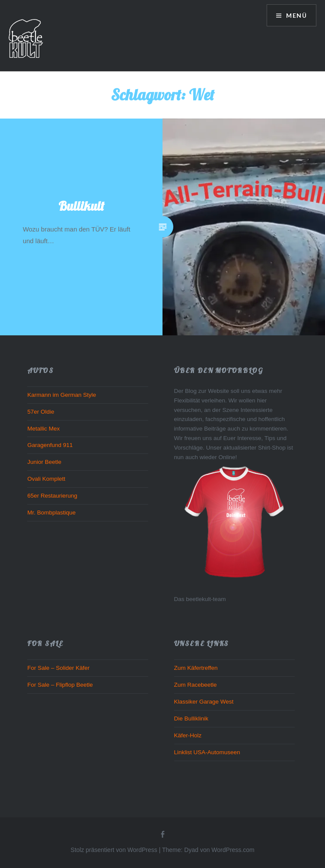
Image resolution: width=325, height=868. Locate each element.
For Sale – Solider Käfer (58, 668)
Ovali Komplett (46, 479)
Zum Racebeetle (196, 685)
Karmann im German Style (62, 395)
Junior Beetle (44, 462)
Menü (296, 15)
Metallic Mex (43, 429)
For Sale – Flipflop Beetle (60, 685)
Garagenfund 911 (50, 445)
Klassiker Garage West (204, 702)
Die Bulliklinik (191, 719)
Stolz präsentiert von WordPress (114, 850)
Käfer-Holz (188, 735)
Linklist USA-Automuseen (207, 752)
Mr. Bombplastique (51, 513)
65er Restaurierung (52, 496)
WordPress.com (233, 850)
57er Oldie (41, 412)
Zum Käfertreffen (196, 668)
